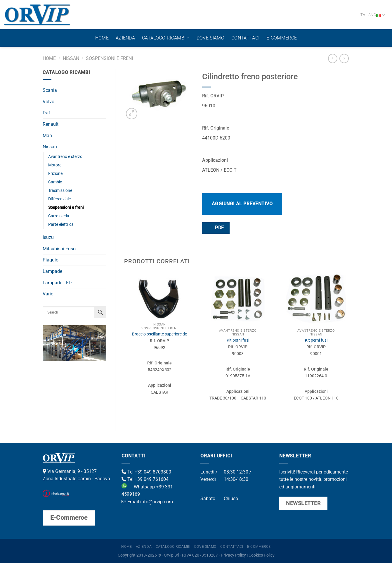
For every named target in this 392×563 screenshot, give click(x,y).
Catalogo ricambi (166, 38)
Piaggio (51, 260)
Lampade (52, 271)
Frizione (55, 174)
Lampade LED (57, 283)
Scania (50, 90)
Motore (55, 165)
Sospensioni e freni (109, 58)
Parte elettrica (61, 224)
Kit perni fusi (238, 340)
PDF (216, 228)
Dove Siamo (210, 38)
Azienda (125, 38)
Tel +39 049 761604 (145, 479)
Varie (48, 294)
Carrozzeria (59, 216)
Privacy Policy (233, 555)
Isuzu (48, 237)
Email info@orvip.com (147, 502)
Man (47, 136)
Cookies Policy (262, 555)
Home (102, 38)
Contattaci (245, 38)
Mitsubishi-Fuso (59, 249)
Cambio (55, 182)
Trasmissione (60, 191)
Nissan (71, 58)
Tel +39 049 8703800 (146, 472)
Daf (46, 113)
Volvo (48, 102)
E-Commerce (282, 38)
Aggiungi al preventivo (242, 204)
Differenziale (59, 199)
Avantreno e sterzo (65, 157)
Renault (51, 124)
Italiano (372, 15)
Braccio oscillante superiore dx (159, 334)
